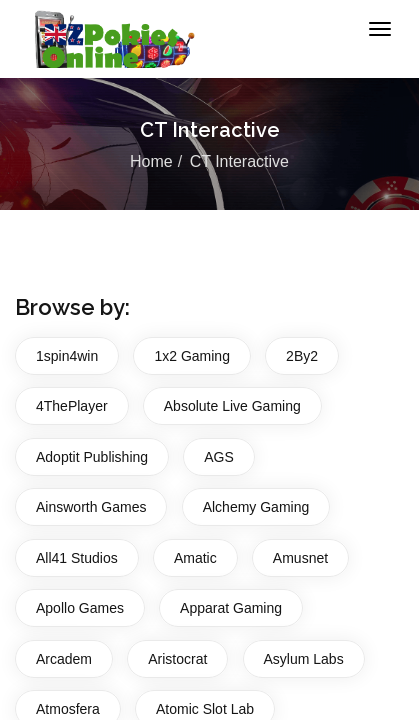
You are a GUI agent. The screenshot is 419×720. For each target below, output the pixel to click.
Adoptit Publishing (92, 457)
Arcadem (64, 659)
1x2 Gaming (191, 356)
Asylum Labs (304, 659)
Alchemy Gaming (256, 507)
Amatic (195, 558)
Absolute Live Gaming (232, 406)
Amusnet (300, 558)
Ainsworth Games (91, 507)
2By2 (302, 356)
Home (151, 161)
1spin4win (67, 356)
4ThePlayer (72, 406)
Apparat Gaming (231, 608)
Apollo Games (80, 608)
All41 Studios (77, 558)
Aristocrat (177, 659)
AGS (219, 457)
